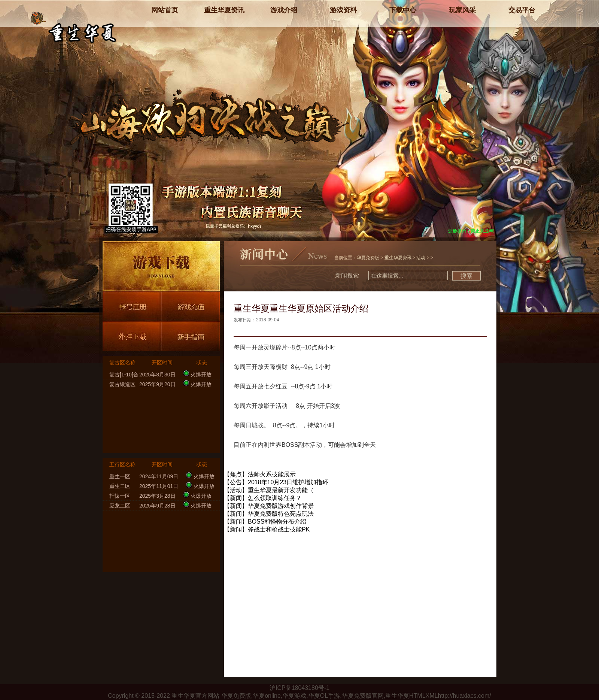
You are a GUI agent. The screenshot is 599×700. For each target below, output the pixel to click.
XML (432, 696)
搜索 (466, 276)
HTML (417, 696)
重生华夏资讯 (398, 258)
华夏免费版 (368, 258)
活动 (421, 258)
